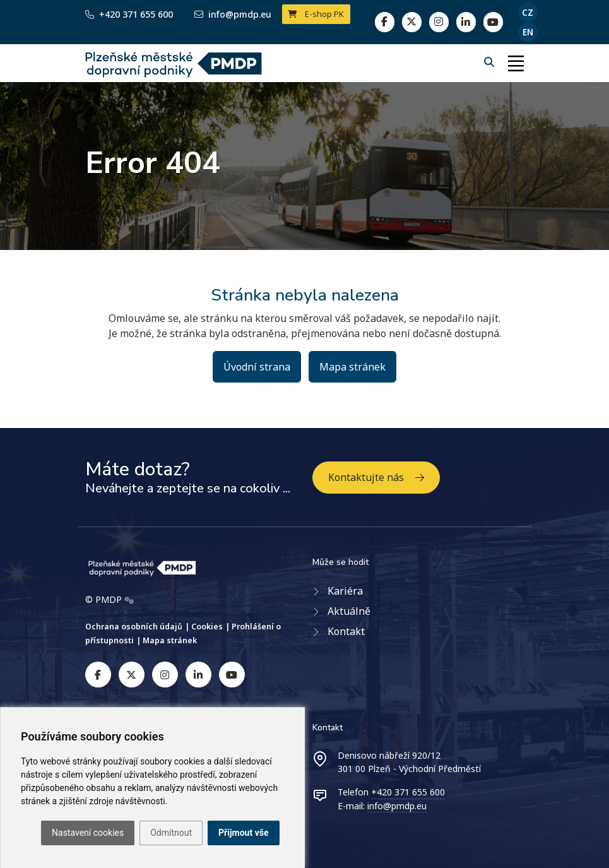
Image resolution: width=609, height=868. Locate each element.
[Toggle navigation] (516, 63)
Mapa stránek (352, 367)
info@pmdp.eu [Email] (233, 14)
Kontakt (346, 631)
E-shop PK (316, 14)
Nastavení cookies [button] (88, 833)
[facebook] (385, 22)
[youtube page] (493, 22)
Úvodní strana (257, 367)
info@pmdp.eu (397, 806)
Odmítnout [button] (171, 833)
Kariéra (345, 591)
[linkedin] (439, 22)
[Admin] (129, 600)
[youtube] (232, 675)
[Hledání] (490, 62)
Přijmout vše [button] (243, 833)
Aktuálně (349, 611)
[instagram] (165, 675)
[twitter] (412, 22)
